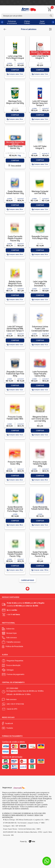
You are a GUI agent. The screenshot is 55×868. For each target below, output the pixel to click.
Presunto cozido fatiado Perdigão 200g (40, 464)
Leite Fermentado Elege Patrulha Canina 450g (40, 374)
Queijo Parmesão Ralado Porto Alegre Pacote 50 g (40, 554)
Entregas (10, 670)
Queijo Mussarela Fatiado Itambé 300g (40, 508)
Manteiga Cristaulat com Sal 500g (40, 192)
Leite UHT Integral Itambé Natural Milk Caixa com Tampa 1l (15, 329)
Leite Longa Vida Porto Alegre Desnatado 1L (40, 284)
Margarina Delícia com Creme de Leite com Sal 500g (40, 419)
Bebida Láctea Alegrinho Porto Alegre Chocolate (15, 284)
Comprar (15, 70)
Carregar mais (28, 580)
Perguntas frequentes (15, 661)
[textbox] (27, 16)
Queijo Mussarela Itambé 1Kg (15, 147)
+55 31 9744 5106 (17, 704)
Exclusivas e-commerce (12, 22)
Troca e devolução (13, 665)
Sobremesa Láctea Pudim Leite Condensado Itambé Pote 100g (40, 330)
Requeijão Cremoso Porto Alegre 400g (40, 237)
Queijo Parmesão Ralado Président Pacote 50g (15, 239)
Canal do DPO (12, 709)
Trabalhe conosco (13, 642)
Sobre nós (10, 629)
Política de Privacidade (14, 646)
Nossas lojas (12, 633)
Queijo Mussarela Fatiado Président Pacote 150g (15, 554)
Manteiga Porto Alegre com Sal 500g (15, 102)
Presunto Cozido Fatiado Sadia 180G (15, 418)
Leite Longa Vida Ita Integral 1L (40, 57)
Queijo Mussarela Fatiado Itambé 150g (15, 192)
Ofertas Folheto (27, 22)
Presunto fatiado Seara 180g (15, 463)
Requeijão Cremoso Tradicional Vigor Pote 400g (15, 374)
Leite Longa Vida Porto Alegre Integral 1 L (15, 58)
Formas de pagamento (16, 674)
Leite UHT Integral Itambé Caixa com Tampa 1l (40, 103)
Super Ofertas (42, 22)
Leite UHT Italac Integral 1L (40, 147)
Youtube (10, 728)
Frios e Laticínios (29, 29)
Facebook (9, 723)
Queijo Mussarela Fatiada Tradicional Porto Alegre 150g (15, 509)
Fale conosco (12, 638)
